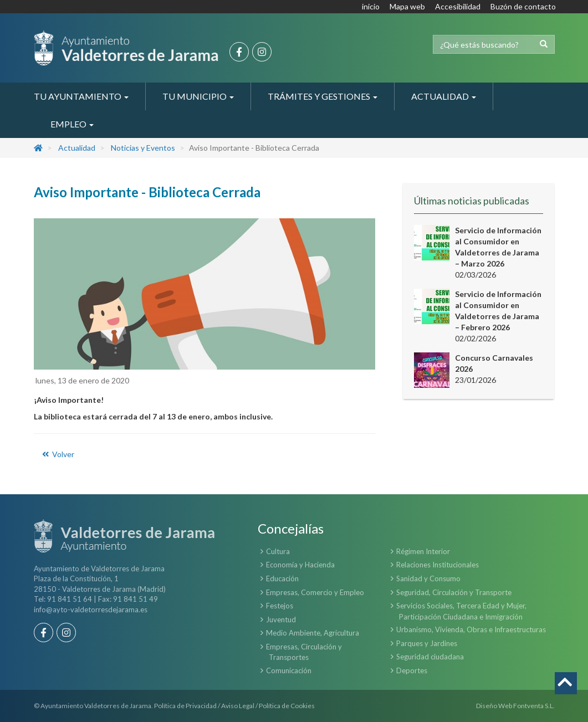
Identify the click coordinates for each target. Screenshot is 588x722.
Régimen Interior (423, 551)
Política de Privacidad (185, 706)
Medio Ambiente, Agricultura (313, 633)
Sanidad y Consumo (428, 578)
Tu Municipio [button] (198, 96)
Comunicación (289, 670)
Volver (58, 454)
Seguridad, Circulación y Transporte (454, 592)
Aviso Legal (238, 706)
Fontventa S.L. (534, 706)
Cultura (278, 551)
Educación (282, 578)
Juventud (281, 619)
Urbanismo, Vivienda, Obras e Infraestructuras (471, 629)
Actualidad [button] (444, 96)
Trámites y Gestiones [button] (323, 96)
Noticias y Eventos (143, 148)
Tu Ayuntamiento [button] (81, 96)
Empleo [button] (72, 124)
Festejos (280, 606)
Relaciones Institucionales (438, 565)
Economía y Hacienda (300, 565)
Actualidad (77, 148)
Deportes (412, 670)
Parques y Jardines (427, 643)
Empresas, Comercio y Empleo (315, 592)
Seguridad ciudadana (430, 657)
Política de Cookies (287, 706)
